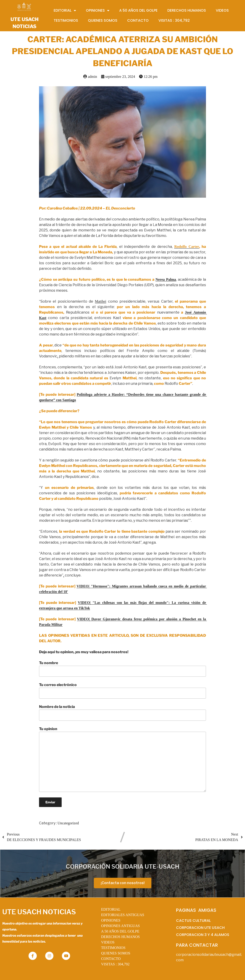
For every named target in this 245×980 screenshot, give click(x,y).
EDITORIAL (111, 909)
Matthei (101, 301)
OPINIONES (111, 920)
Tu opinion (122, 759)
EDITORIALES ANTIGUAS (123, 915)
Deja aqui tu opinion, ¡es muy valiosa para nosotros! (84, 652)
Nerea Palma (166, 279)
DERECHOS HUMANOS (120, 937)
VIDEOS (108, 942)
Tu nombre (122, 669)
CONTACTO (111, 959)
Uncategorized (68, 823)
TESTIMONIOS (113, 948)
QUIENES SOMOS (116, 953)
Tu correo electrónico (122, 691)
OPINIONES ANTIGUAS (120, 926)
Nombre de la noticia (122, 713)
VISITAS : (115, 964)
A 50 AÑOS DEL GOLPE (120, 931)
